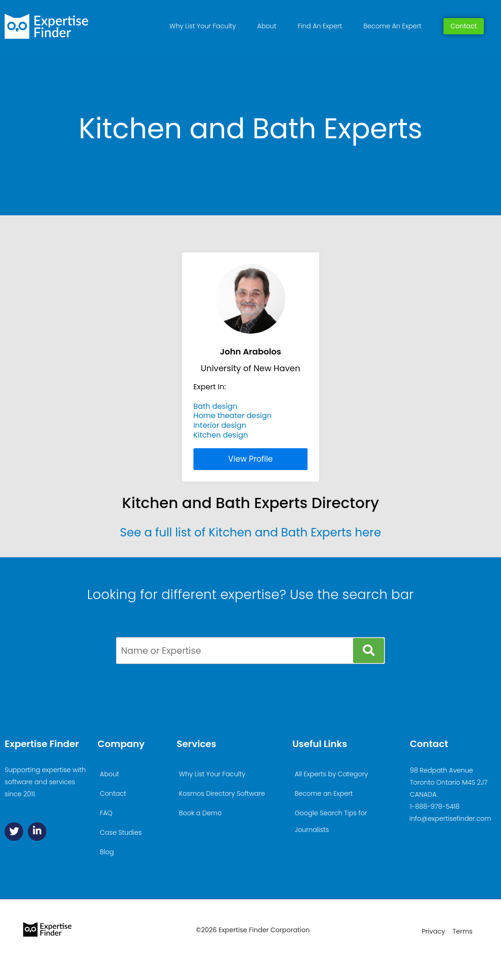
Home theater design (233, 416)
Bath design (215, 406)
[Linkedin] (37, 832)
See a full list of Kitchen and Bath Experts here (251, 532)
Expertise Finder (42, 744)
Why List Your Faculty (202, 26)
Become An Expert (393, 26)
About (267, 26)
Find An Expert (320, 26)
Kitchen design (221, 435)
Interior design (220, 425)
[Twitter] (14, 832)
